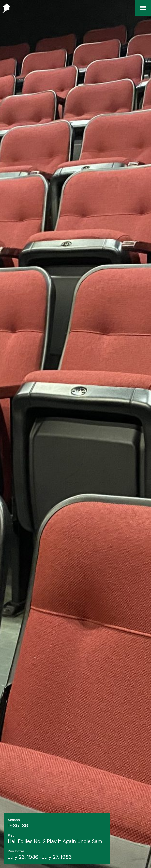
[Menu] (143, 8)
